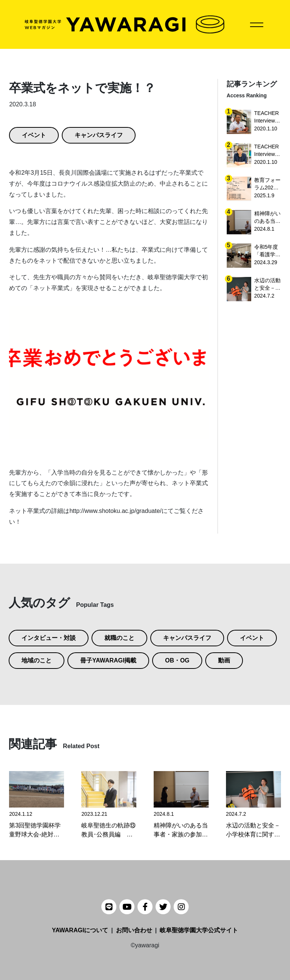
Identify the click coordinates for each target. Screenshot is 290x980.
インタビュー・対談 (49, 638)
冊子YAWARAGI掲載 (108, 660)
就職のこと (119, 638)
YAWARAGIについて (80, 930)
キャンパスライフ (99, 135)
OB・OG (178, 660)
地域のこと (37, 660)
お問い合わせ (134, 930)
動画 (224, 660)
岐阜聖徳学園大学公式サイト (199, 930)
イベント (34, 135)
